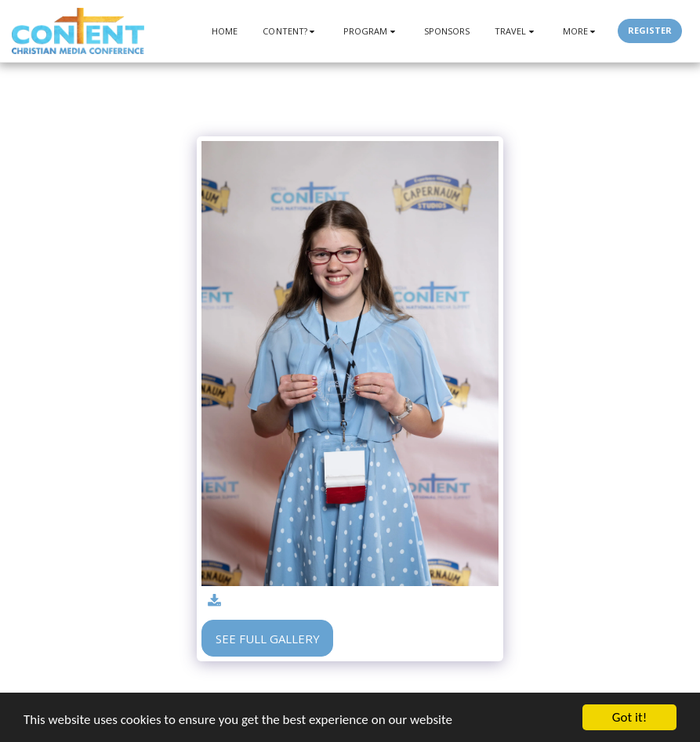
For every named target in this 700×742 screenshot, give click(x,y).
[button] (290, 31)
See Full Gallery (268, 639)
